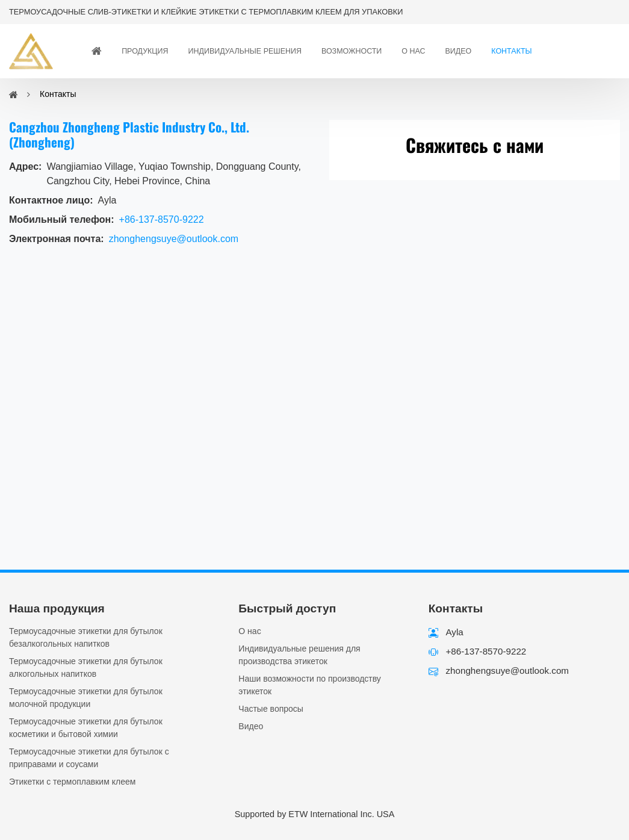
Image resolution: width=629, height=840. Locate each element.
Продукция (145, 51)
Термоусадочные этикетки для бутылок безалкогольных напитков (86, 637)
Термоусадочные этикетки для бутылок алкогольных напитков (86, 667)
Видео (459, 51)
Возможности (352, 51)
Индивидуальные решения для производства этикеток (299, 655)
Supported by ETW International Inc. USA (315, 814)
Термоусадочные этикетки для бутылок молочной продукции (86, 698)
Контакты (511, 51)
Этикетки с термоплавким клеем (72, 782)
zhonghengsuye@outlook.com (174, 239)
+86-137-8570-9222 (162, 219)
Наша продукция (57, 608)
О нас (413, 51)
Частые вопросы (271, 709)
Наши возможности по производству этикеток (310, 685)
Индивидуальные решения (245, 51)
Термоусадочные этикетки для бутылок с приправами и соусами (89, 758)
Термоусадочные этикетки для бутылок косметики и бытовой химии (86, 728)
